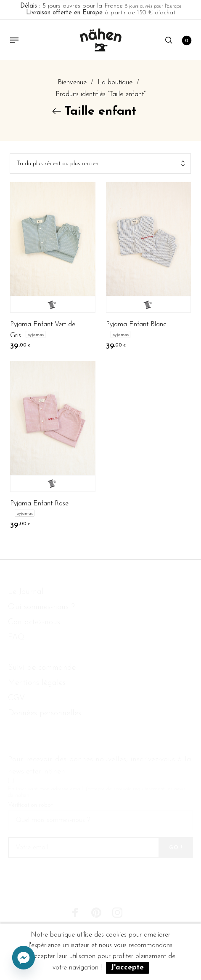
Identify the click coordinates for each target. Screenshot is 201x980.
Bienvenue (72, 83)
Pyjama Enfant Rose (39, 504)
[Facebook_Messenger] (24, 958)
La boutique (115, 83)
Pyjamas (36, 334)
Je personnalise (53, 305)
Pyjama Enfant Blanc (136, 325)
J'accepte (127, 968)
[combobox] (100, 164)
